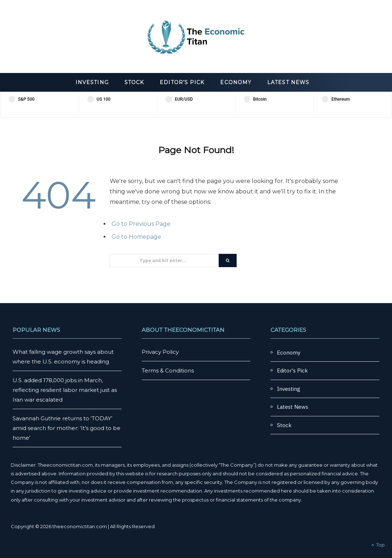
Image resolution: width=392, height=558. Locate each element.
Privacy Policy (160, 352)
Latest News (288, 82)
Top (378, 545)
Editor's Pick (292, 371)
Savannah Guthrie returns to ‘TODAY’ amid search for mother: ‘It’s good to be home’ (67, 428)
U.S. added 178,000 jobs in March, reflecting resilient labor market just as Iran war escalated (65, 390)
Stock (134, 82)
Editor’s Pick (182, 82)
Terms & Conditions (168, 371)
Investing (92, 82)
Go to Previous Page (141, 224)
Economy (236, 82)
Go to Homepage (136, 237)
